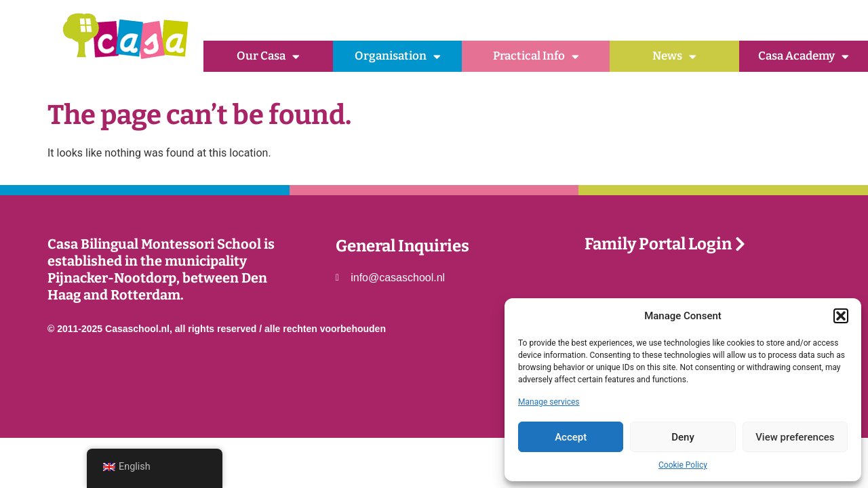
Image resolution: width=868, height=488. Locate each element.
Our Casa (268, 57)
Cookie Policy (683, 465)
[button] (841, 316)
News (674, 57)
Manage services (549, 402)
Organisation (398, 57)
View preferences (795, 437)
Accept (571, 437)
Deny (683, 437)
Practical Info (536, 57)
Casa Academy (804, 57)
